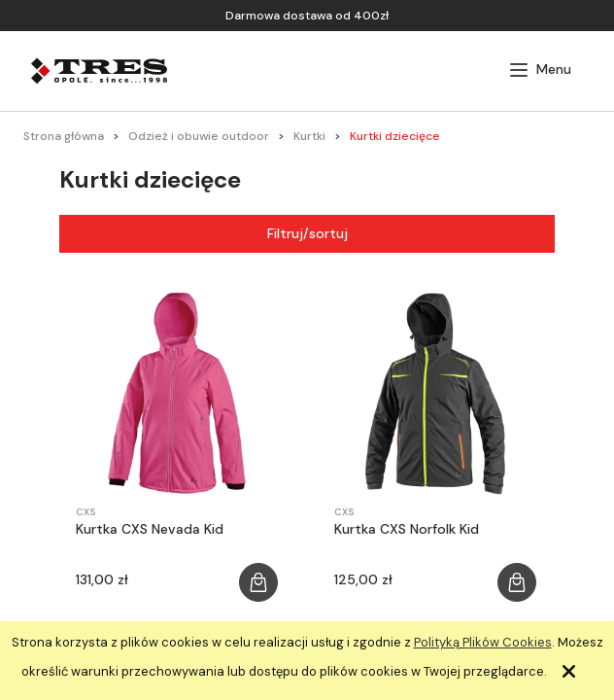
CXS (85, 512)
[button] (540, 70)
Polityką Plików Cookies (483, 642)
